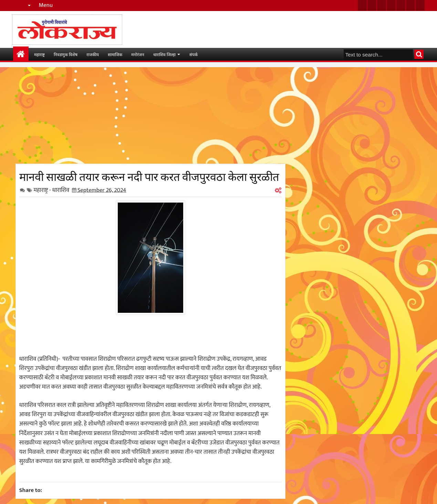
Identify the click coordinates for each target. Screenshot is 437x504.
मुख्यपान (21, 54)
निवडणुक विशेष (66, 54)
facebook (372, 5)
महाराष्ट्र (39, 54)
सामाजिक (115, 54)
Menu (46, 5)
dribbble (410, 5)
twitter (362, 5)
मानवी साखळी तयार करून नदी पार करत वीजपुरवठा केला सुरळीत (149, 176)
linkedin (401, 5)
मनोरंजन (138, 54)
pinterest (420, 5)
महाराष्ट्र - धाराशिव (52, 190)
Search (419, 54)
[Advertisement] (150, 115)
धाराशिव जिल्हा (164, 54)
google (382, 5)
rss (391, 5)
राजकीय (93, 54)
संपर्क (194, 54)
